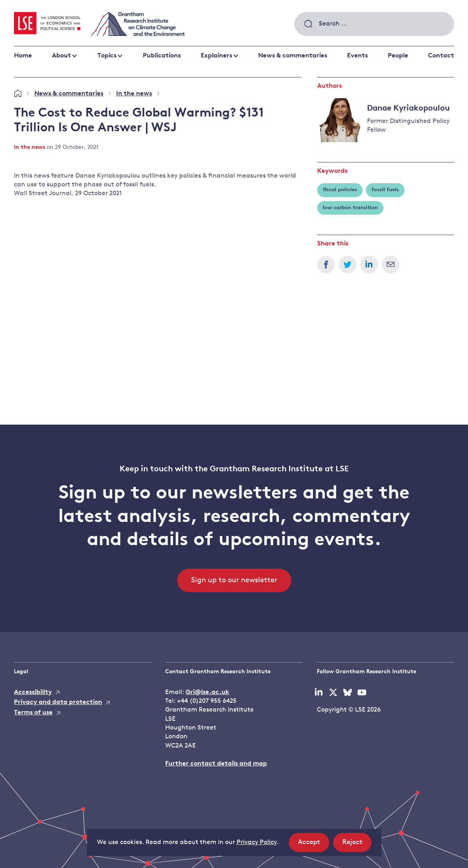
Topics (107, 56)
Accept (314, 845)
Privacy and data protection (58, 702)
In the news (134, 94)
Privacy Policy (257, 842)
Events (357, 56)
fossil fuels (385, 190)
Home (23, 56)
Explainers (216, 56)
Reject (357, 845)
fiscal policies (340, 190)
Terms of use (33, 713)
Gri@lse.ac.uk (207, 692)
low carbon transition (350, 208)
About (61, 56)
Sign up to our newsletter (234, 580)
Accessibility (33, 692)
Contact (441, 56)
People (398, 56)
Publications (162, 56)
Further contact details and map (216, 764)
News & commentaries (293, 56)
